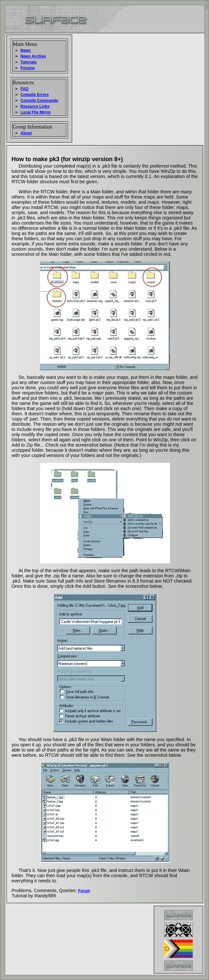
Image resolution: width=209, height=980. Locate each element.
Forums (28, 68)
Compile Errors (35, 95)
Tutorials (29, 62)
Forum (84, 891)
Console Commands (39, 101)
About (26, 133)
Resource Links (35, 106)
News (26, 50)
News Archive (33, 56)
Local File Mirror (36, 112)
